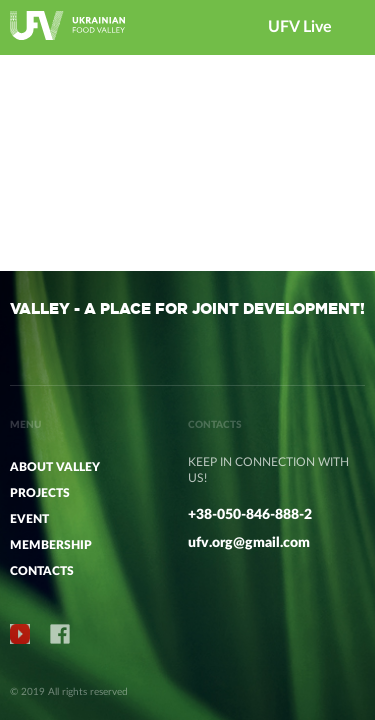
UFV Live (300, 27)
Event (29, 519)
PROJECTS (40, 493)
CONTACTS (42, 571)
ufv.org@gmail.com (249, 543)
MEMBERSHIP (51, 545)
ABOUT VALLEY (55, 467)
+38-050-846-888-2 (250, 515)
